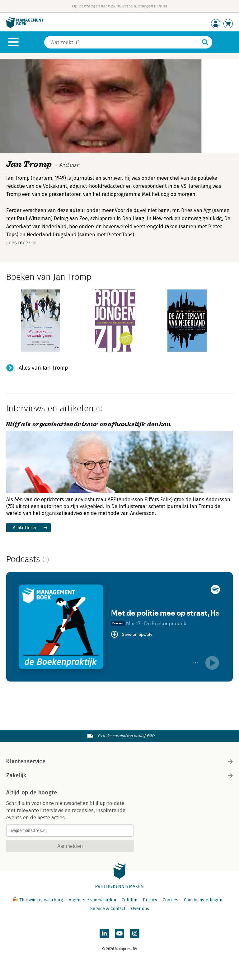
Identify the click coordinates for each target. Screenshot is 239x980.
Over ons (140, 909)
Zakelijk (119, 775)
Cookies (171, 900)
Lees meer (18, 243)
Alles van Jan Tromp (43, 368)
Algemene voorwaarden (92, 900)
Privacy (150, 900)
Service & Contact (108, 909)
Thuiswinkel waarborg (39, 900)
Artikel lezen (25, 527)
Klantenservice (119, 761)
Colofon (129, 900)
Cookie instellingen (203, 900)
